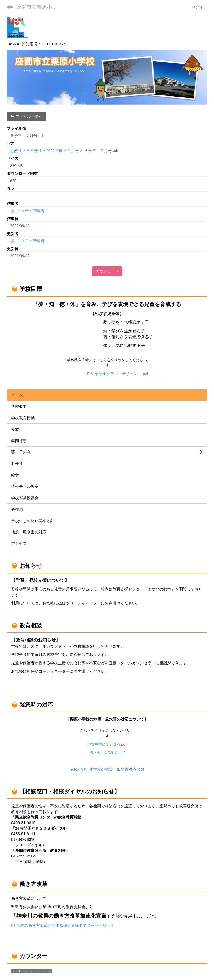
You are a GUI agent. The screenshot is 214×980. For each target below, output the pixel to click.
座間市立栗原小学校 (39, 7)
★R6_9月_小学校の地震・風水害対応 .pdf (107, 769)
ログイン (200, 7)
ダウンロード (107, 271)
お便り (16, 151)
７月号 (73, 151)
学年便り (34, 151)
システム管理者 (27, 211)
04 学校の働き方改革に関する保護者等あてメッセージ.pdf (62, 925)
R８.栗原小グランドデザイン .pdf (117, 374)
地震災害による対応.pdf (107, 744)
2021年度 (54, 151)
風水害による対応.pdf (107, 753)
